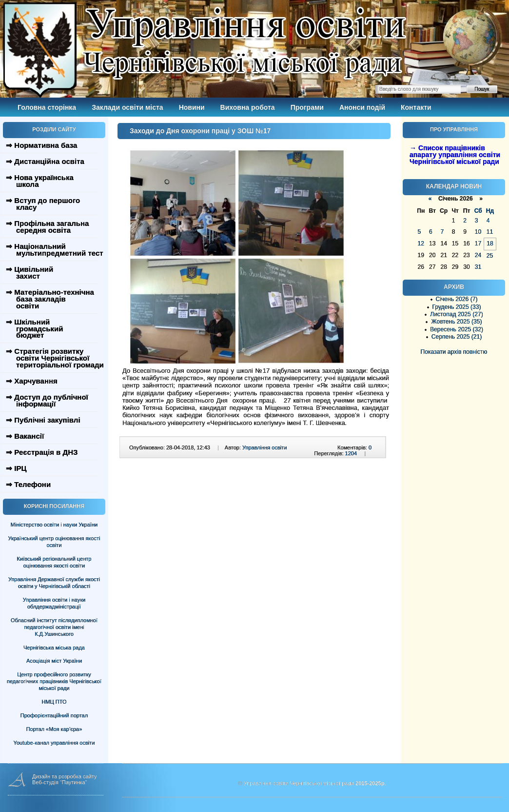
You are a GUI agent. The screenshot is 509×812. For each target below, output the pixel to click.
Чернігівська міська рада (54, 648)
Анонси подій (362, 107)
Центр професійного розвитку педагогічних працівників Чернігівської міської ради (54, 681)
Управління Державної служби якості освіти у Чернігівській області (54, 583)
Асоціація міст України (54, 661)
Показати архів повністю (454, 352)
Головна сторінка (47, 107)
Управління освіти (264, 447)
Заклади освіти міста (127, 107)
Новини (192, 107)
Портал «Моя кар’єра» (54, 729)
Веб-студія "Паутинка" (60, 782)
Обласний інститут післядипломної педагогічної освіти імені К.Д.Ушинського (54, 627)
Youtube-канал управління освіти (54, 743)
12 (421, 244)
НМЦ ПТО (54, 702)
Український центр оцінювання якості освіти (54, 542)
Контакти (416, 107)
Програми (307, 107)
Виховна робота (248, 107)
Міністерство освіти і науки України (54, 525)
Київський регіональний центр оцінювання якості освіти (54, 562)
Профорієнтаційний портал (54, 715)
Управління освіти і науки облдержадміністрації (54, 603)
